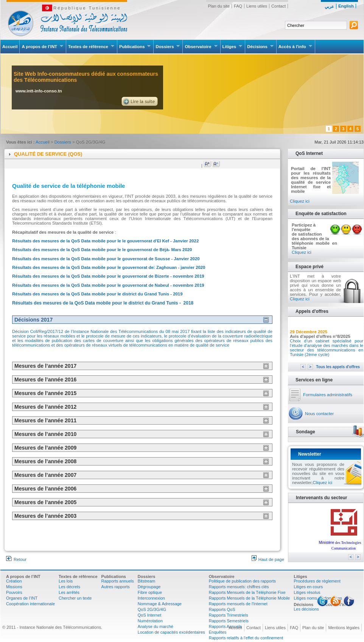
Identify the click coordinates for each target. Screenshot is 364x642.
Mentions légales (344, 628)
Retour (16, 559)
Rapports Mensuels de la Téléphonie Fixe (247, 592)
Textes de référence (91, 47)
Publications (135, 47)
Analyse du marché (156, 626)
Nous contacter (319, 414)
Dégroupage (149, 587)
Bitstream (146, 581)
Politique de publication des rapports (242, 581)
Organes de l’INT (22, 598)
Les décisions (306, 609)
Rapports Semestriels (229, 621)
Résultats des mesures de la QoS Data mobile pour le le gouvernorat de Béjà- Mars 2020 (102, 250)
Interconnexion (151, 598)
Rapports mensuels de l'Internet (238, 604)
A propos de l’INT (43, 47)
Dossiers (168, 47)
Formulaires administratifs (328, 395)
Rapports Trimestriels (229, 615)
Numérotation (150, 621)
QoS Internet (149, 615)
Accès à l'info (296, 47)
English (346, 6)
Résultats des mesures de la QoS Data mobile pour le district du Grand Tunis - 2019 (97, 294)
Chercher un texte (75, 598)
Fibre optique (150, 592)
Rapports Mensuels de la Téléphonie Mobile (249, 598)
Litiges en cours (308, 587)
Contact (278, 6)
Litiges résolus (307, 592)
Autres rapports (116, 587)
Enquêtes (218, 632)
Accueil (10, 47)
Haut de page (268, 559)
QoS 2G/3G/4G (152, 609)
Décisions (261, 47)
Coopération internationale (30, 604)
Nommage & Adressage (160, 604)
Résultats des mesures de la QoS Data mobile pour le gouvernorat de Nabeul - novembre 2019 (108, 285)
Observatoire (201, 47)
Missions (14, 587)
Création (14, 581)
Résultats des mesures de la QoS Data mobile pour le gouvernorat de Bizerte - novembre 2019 (108, 276)
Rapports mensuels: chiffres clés (239, 587)
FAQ (238, 6)
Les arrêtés (69, 592)
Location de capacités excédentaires (171, 632)
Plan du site (219, 6)
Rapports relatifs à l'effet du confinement (246, 638)
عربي (329, 6)
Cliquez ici (300, 201)
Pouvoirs (14, 592)
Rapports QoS (222, 609)
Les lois (66, 581)
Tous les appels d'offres (338, 367)
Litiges (233, 47)
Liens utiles (257, 6)
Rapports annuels (118, 581)
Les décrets (69, 587)
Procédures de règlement (317, 581)
